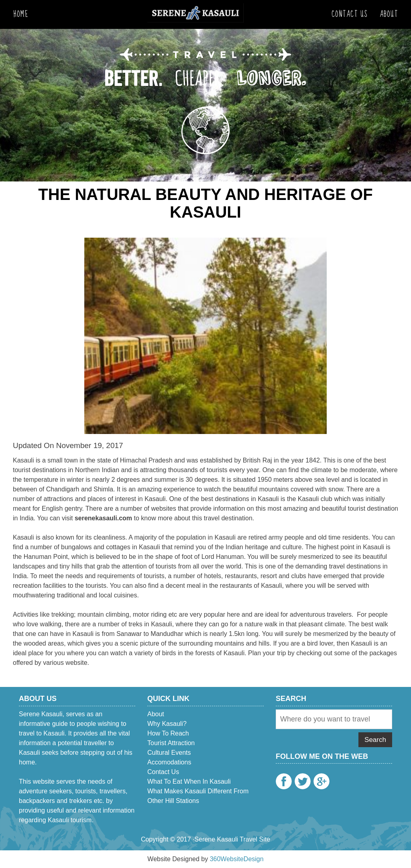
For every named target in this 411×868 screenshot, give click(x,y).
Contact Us (350, 14)
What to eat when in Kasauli (189, 781)
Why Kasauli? (167, 724)
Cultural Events (169, 753)
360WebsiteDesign (237, 859)
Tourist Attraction (171, 743)
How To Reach (168, 733)
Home (21, 14)
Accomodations (169, 762)
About (389, 14)
